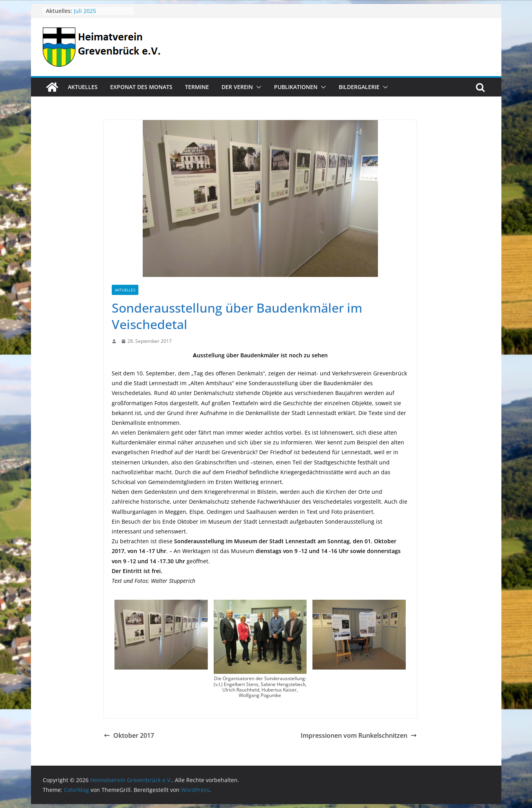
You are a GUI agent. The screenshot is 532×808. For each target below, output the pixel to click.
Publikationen (296, 87)
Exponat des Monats (141, 87)
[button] (257, 87)
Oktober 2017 (129, 735)
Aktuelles (83, 87)
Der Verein (237, 87)
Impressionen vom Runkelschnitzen (359, 735)
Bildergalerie (359, 87)
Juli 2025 (85, 11)
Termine (197, 87)
